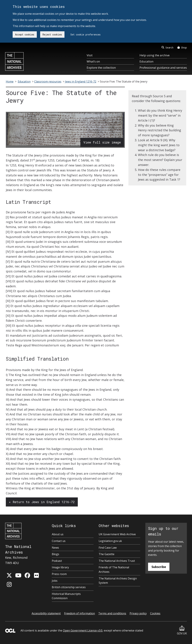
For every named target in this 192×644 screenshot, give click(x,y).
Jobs (55, 581)
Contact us (59, 541)
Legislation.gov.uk (110, 541)
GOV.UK (182, 630)
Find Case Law (108, 548)
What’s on (93, 61)
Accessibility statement (46, 613)
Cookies (155, 613)
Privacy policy (138, 613)
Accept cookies (25, 35)
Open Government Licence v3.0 (83, 630)
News (55, 548)
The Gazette (107, 554)
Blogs (55, 554)
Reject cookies (52, 35)
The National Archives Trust (117, 561)
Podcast (57, 561)
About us (58, 534)
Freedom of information (80, 613)
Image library (60, 567)
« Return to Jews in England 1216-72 (42, 502)
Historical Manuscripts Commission (66, 596)
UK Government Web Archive (117, 534)
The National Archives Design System (118, 581)
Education (146, 61)
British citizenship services (69, 587)
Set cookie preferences (85, 35)
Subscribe (159, 567)
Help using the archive (155, 55)
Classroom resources (48, 82)
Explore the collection (101, 68)
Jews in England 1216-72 (81, 82)
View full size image (102, 142)
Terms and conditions (112, 613)
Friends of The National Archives (114, 570)
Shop (182, 47)
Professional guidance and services (163, 68)
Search (167, 47)
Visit (90, 55)
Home (10, 82)
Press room (59, 574)
